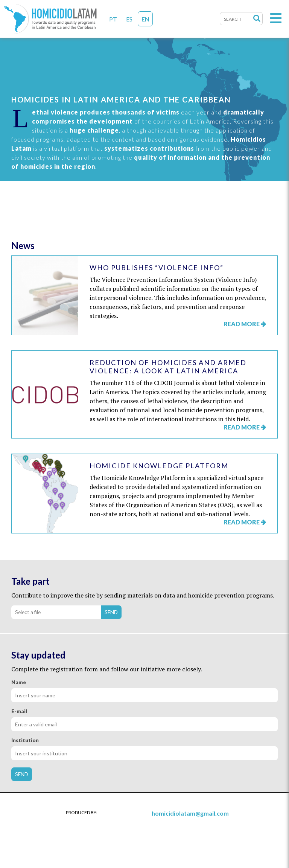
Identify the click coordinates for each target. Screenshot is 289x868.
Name (19, 682)
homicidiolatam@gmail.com (190, 813)
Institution (25, 740)
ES (129, 19)
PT (113, 19)
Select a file (28, 612)
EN (145, 19)
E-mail (19, 711)
